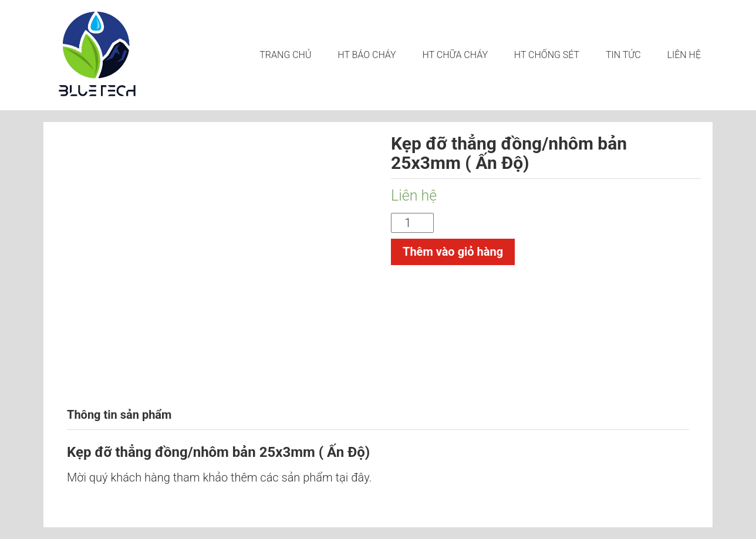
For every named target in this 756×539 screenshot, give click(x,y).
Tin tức (623, 55)
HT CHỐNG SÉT (547, 55)
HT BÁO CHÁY (367, 55)
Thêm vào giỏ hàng (453, 252)
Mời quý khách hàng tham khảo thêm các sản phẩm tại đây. (219, 477)
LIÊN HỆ (684, 55)
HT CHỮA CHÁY (455, 55)
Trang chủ (285, 55)
